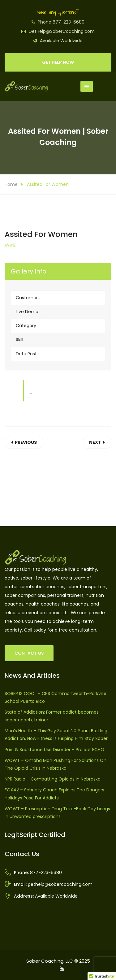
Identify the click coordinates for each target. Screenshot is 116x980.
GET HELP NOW (58, 62)
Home (11, 184)
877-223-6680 (46, 873)
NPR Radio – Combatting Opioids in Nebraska (53, 779)
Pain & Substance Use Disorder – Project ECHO (54, 750)
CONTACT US (29, 653)
